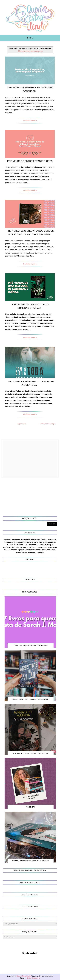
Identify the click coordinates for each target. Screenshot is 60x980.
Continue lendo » (30, 121)
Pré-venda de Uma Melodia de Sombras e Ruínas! (30, 306)
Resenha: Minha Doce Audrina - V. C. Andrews (30, 753)
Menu (30, 38)
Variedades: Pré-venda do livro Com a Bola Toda (30, 383)
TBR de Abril (30, 807)
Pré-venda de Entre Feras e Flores (30, 161)
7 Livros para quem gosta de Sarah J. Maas (31, 646)
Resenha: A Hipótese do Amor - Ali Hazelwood (30, 861)
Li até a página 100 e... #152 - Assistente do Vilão (31, 699)
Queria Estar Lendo (24, 976)
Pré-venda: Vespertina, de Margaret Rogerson (30, 89)
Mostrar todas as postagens (30, 51)
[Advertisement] (30, 459)
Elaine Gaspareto (33, 978)
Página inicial (22, 424)
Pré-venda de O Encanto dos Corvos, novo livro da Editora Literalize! (30, 233)
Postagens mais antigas (48, 424)
